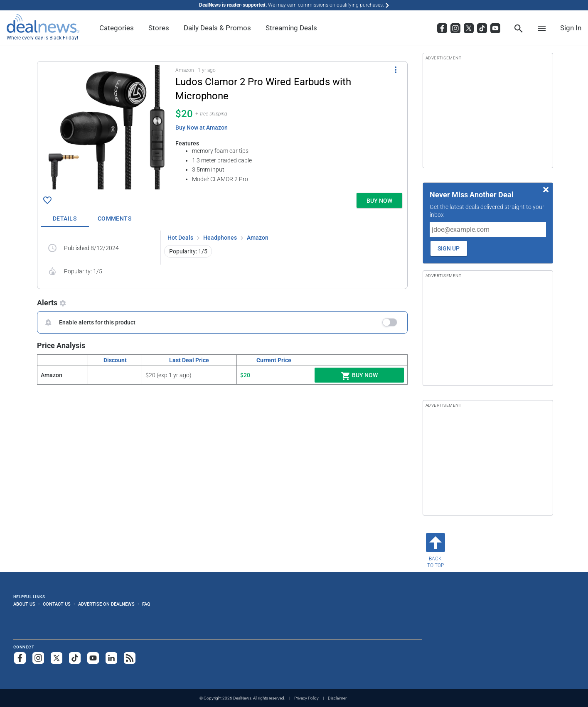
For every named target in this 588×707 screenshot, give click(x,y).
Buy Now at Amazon (202, 128)
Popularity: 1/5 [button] (188, 251)
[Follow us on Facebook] (20, 658)
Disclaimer (337, 698)
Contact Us (57, 604)
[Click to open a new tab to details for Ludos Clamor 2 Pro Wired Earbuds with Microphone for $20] (106, 127)
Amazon (258, 238)
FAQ (146, 604)
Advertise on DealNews (106, 604)
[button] (222, 125)
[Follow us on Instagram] (38, 658)
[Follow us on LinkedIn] (111, 658)
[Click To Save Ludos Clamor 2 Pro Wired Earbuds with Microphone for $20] (47, 200)
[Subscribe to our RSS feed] (130, 658)
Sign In (571, 28)
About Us (24, 604)
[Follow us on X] (57, 658)
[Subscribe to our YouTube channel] (93, 658)
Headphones (220, 238)
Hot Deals (180, 238)
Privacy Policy (306, 698)
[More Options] (396, 70)
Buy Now (359, 376)
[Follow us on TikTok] (75, 658)
